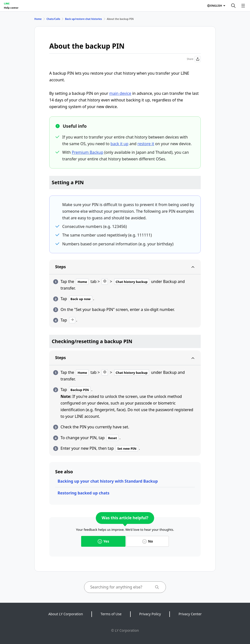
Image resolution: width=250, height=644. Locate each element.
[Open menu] (243, 6)
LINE (7, 3)
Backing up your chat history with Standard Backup (108, 481)
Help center (11, 8)
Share (194, 59)
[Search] (233, 6)
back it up (119, 144)
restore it (146, 144)
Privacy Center (190, 614)
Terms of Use (111, 614)
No (148, 541)
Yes (103, 541)
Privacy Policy (150, 614)
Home (38, 19)
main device (120, 93)
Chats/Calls (53, 19)
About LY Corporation (66, 614)
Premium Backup (87, 152)
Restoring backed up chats (83, 493)
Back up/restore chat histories (83, 19)
